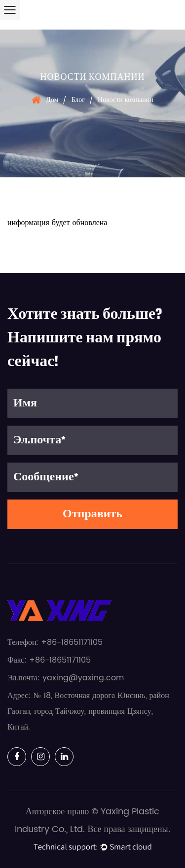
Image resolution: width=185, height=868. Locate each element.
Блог (78, 100)
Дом (52, 100)
